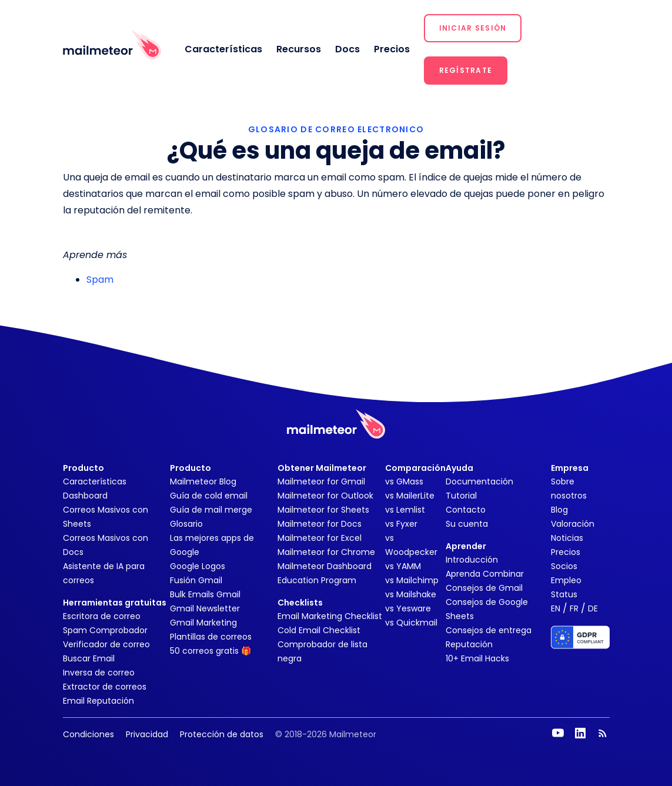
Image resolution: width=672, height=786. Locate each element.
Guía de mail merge (211, 510)
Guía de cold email (209, 496)
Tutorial (461, 496)
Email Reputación (98, 701)
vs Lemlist (405, 510)
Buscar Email (89, 658)
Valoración (573, 524)
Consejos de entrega (489, 630)
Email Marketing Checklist (330, 616)
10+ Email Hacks (477, 658)
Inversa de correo (99, 673)
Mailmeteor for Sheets (323, 510)
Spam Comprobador (105, 630)
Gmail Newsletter (205, 608)
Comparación (415, 468)
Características (223, 49)
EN (556, 608)
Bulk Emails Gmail (205, 594)
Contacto (466, 510)
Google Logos (198, 566)
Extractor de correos (105, 687)
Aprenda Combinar (485, 574)
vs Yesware (408, 608)
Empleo (566, 580)
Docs (347, 49)
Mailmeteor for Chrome (326, 552)
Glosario (186, 524)
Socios (564, 566)
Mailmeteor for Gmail (321, 481)
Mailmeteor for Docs (320, 524)
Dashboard (85, 496)
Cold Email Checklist (319, 630)
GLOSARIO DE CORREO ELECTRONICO (336, 129)
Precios (392, 49)
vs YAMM (403, 566)
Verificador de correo (106, 644)
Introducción (472, 560)
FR (574, 608)
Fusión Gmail (196, 580)
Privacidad (147, 734)
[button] (473, 28)
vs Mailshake (411, 594)
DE (593, 608)
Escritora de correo (102, 616)
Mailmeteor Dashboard (325, 566)
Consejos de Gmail (484, 588)
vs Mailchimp (412, 580)
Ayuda (459, 468)
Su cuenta (467, 524)
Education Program (317, 580)
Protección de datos (222, 734)
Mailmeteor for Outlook (325, 496)
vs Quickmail (411, 623)
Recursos (299, 49)
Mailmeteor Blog (203, 481)
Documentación (479, 481)
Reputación (469, 644)
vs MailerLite (410, 496)
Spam (100, 280)
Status (564, 594)
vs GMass (404, 481)
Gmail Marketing (203, 623)
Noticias (567, 538)
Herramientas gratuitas (115, 603)
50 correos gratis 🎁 (210, 651)
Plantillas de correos (211, 637)
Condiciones (88, 734)
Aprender (466, 546)
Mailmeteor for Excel (320, 538)
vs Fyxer (401, 524)
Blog (559, 510)
